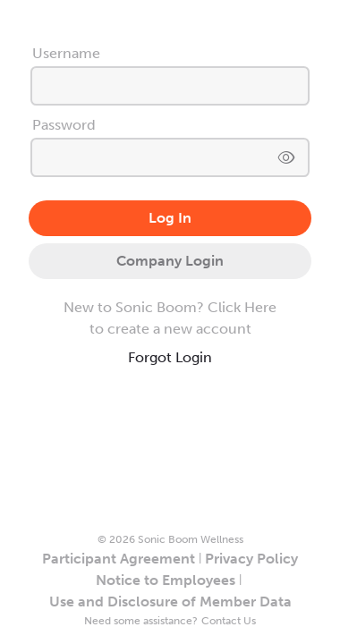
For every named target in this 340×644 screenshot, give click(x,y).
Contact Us (229, 621)
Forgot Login (170, 357)
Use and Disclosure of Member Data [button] (170, 602)
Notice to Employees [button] (166, 580)
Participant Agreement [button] (119, 559)
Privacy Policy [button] (251, 559)
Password (64, 125)
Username (66, 53)
